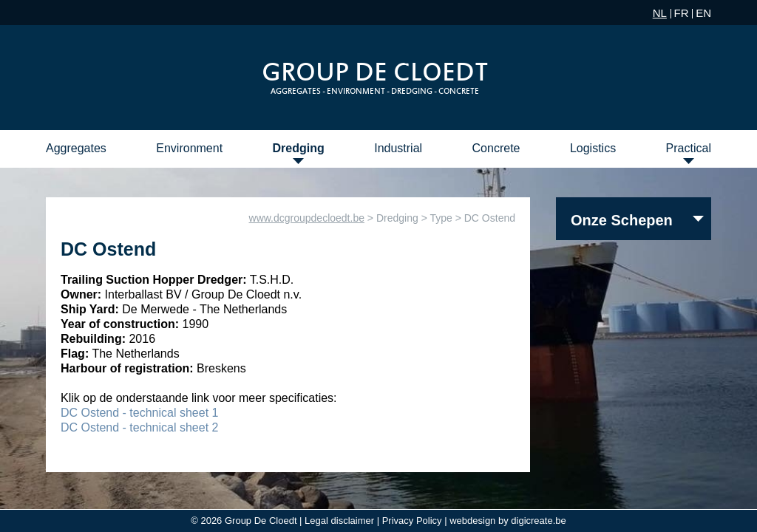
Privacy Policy (412, 521)
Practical (689, 148)
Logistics (593, 148)
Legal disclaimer (339, 521)
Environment (189, 148)
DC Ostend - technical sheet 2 (139, 427)
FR (682, 13)
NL (660, 13)
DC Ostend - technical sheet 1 (139, 413)
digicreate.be (538, 521)
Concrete (496, 148)
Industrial (398, 148)
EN (703, 13)
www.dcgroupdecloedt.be (307, 218)
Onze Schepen (622, 220)
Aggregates (76, 148)
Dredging (299, 148)
